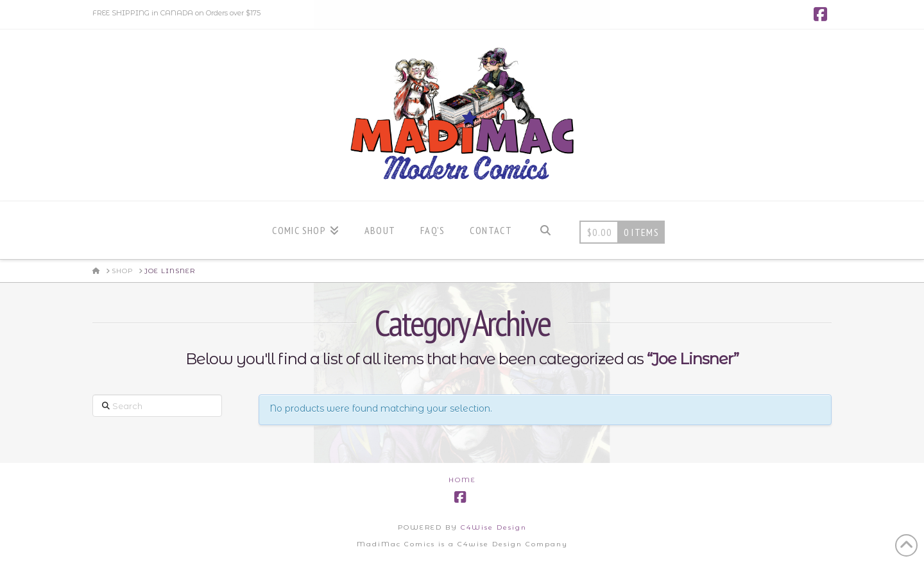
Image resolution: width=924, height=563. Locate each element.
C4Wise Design (494, 527)
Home (462, 480)
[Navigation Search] (545, 230)
